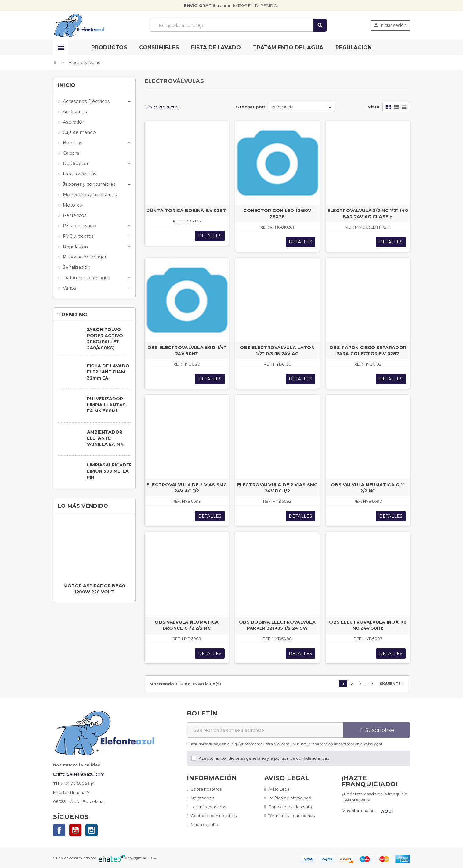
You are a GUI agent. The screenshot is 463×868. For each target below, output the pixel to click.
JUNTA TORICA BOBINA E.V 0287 (187, 211)
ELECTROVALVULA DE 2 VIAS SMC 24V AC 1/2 (187, 488)
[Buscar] (238, 25)
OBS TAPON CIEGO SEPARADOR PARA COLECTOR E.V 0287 (368, 351)
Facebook (59, 830)
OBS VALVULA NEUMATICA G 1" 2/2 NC (368, 488)
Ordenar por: (250, 107)
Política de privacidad (290, 798)
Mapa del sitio (204, 824)
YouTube (75, 830)
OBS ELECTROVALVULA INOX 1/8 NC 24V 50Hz (368, 625)
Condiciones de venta (290, 807)
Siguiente (392, 683)
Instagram (92, 830)
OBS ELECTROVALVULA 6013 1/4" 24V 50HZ (187, 351)
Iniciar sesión (390, 25)
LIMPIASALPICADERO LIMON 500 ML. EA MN (112, 471)
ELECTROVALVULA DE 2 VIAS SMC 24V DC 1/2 (277, 488)
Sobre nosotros (206, 789)
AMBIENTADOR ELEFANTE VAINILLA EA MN (105, 438)
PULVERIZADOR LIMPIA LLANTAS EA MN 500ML (106, 405)
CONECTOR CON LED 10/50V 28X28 (277, 214)
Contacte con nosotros (214, 816)
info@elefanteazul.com (81, 774)
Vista (374, 107)
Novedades (202, 798)
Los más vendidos (208, 807)
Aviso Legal (279, 789)
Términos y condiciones (291, 816)
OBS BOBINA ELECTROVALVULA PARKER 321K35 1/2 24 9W (277, 625)
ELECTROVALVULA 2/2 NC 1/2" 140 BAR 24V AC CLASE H (368, 214)
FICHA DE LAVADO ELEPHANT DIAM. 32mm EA (108, 372)
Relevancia (282, 107)
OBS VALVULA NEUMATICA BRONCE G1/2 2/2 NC (187, 625)
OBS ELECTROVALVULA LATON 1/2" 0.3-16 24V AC (277, 351)
